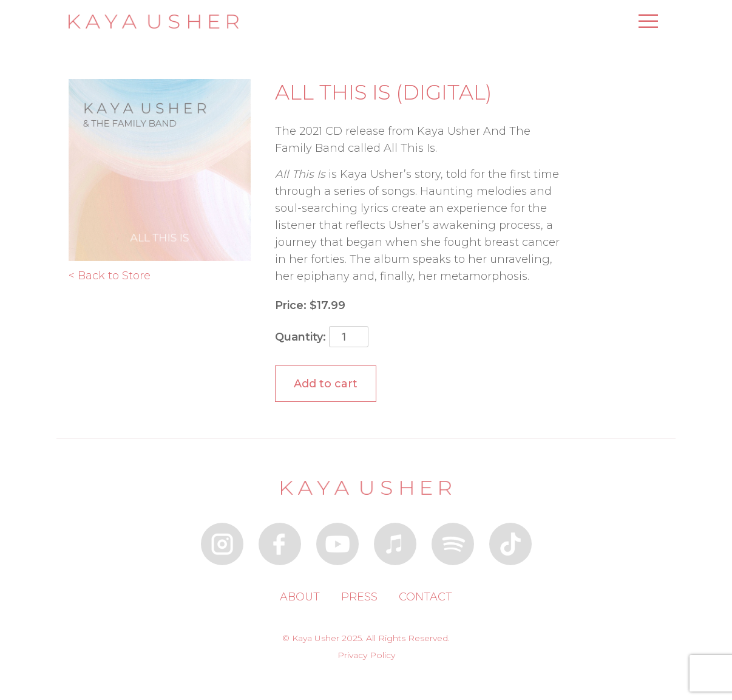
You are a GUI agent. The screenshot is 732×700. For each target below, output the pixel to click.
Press (359, 597)
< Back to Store (110, 276)
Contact (425, 597)
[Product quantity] (349, 337)
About (300, 597)
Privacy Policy (366, 655)
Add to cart (326, 384)
